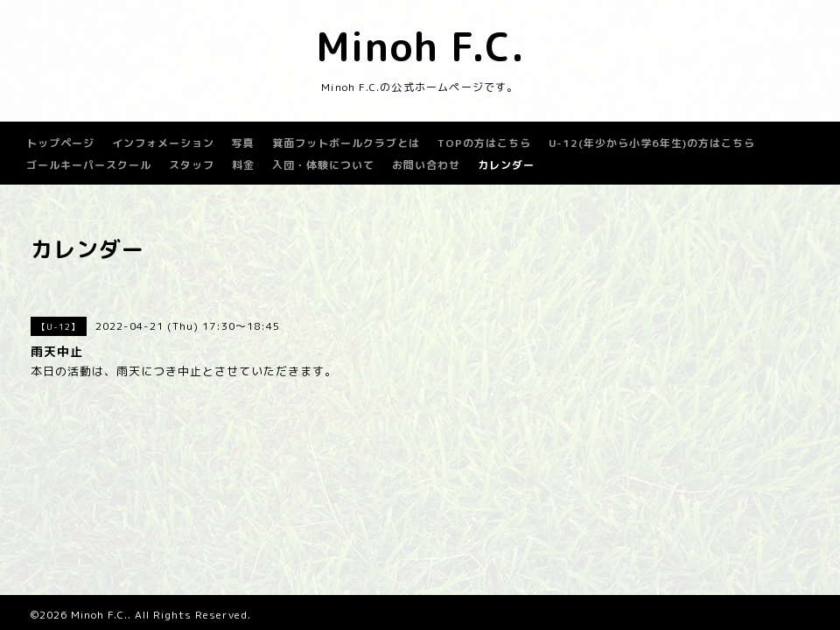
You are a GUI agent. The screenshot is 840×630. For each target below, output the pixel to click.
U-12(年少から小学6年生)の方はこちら (652, 143)
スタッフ (192, 165)
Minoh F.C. (420, 46)
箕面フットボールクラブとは (346, 143)
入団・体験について (323, 165)
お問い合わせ (426, 165)
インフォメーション (163, 143)
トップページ (60, 143)
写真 (243, 143)
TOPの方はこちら (484, 143)
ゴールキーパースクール (89, 165)
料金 (243, 165)
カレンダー (506, 165)
